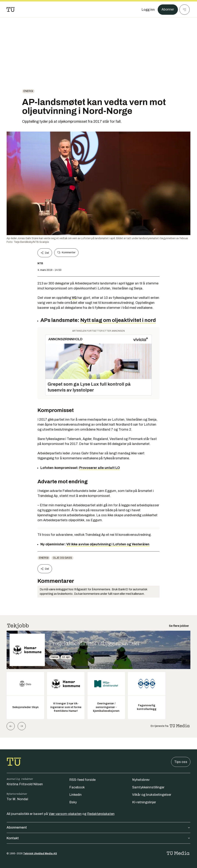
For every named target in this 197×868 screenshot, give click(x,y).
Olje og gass (62, 558)
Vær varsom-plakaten (65, 814)
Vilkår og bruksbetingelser (152, 795)
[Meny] (185, 10)
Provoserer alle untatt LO (100, 468)
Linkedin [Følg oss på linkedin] (75, 795)
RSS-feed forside (82, 780)
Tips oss (181, 762)
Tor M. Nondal (17, 799)
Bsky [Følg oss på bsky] (73, 802)
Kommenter (66, 253)
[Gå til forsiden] (11, 10)
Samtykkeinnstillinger (148, 787)
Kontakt (98, 838)
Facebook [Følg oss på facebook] (77, 787)
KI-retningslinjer (144, 802)
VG (74, 298)
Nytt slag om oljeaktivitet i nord (118, 320)
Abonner (168, 10)
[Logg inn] (148, 10)
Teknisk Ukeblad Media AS (40, 854)
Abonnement (98, 827)
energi (28, 91)
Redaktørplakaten (101, 814)
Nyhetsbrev (141, 780)
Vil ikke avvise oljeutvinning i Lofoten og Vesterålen (108, 544)
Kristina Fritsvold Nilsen (25, 784)
